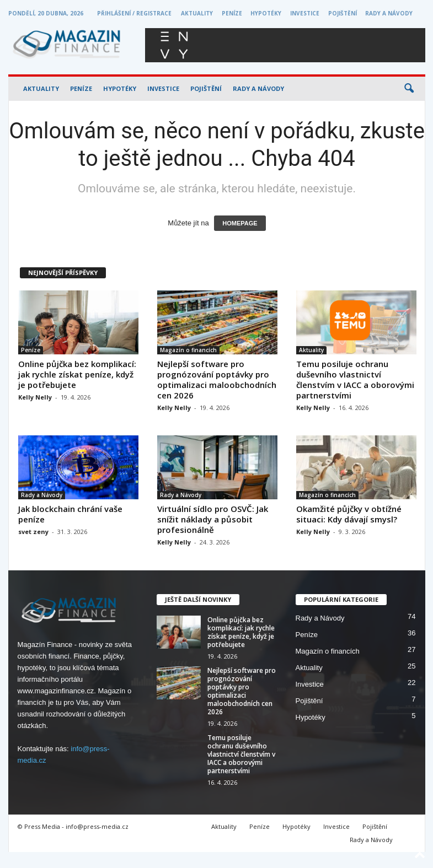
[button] (409, 89)
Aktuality (197, 13)
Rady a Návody (389, 13)
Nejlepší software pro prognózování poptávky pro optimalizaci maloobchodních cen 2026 (217, 379)
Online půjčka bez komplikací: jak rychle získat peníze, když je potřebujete (77, 374)
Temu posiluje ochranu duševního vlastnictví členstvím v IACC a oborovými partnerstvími (355, 379)
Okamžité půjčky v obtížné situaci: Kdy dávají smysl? (349, 514)
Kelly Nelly (35, 397)
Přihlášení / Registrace (134, 13)
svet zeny (33, 532)
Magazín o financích (188, 350)
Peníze (232, 13)
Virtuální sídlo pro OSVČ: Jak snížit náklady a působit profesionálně (213, 519)
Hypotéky (266, 13)
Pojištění (343, 13)
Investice (305, 13)
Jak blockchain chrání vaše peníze (70, 514)
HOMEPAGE (240, 223)
